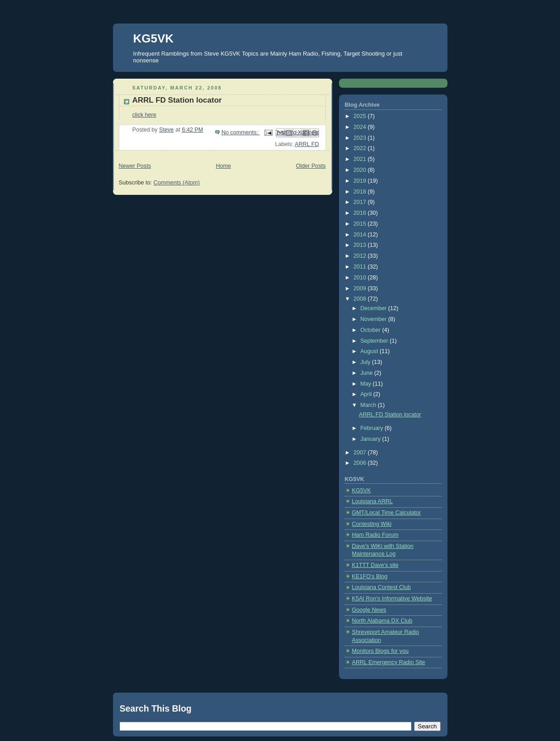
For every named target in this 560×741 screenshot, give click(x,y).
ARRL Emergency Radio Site (389, 662)
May (366, 384)
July (366, 362)
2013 (361, 245)
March (369, 405)
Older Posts (311, 166)
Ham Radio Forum (375, 535)
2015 (361, 224)
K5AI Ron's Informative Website (392, 599)
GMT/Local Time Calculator (387, 513)
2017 (361, 202)
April (367, 394)
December (374, 308)
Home (223, 166)
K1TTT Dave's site (375, 565)
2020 (361, 170)
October (371, 330)
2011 (361, 267)
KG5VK (154, 38)
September (375, 341)
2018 (361, 192)
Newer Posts (135, 166)
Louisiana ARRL (372, 501)
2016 (361, 213)
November (374, 319)
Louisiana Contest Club (381, 587)
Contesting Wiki (372, 524)
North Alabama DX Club (382, 621)
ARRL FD (307, 144)
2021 (361, 159)
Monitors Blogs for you (380, 651)
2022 (361, 148)
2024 (361, 127)
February (372, 428)
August (370, 351)
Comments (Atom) (177, 183)
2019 (361, 181)
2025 (361, 116)
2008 (361, 299)
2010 (361, 278)
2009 (361, 288)
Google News (369, 610)
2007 (361, 453)
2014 (361, 235)
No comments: (241, 132)
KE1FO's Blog (370, 576)
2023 (361, 138)
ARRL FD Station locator (177, 100)
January (371, 439)
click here (144, 115)
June (367, 373)
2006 (361, 463)
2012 (361, 256)
